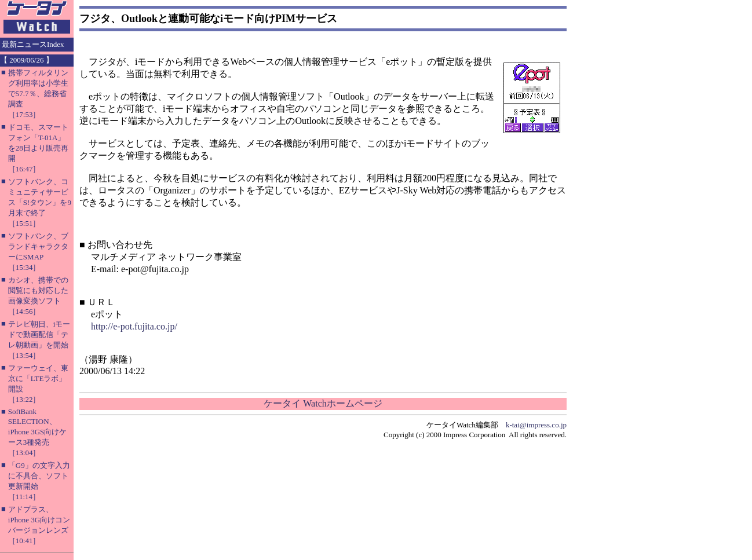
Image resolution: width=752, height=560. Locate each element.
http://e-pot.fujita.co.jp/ (134, 326)
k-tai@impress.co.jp (536, 425)
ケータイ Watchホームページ (323, 403)
